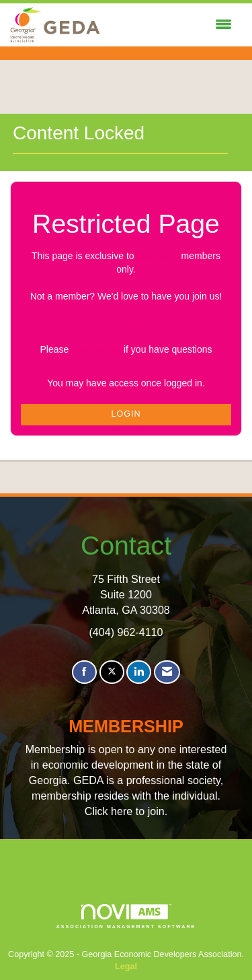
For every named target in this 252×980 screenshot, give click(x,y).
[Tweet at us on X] (112, 672)
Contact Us (96, 349)
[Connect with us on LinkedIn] (139, 672)
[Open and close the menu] (169, 25)
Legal (126, 967)
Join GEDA (126, 323)
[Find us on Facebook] (84, 672)
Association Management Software (126, 916)
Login (126, 414)
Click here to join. (126, 811)
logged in (157, 256)
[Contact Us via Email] (167, 672)
